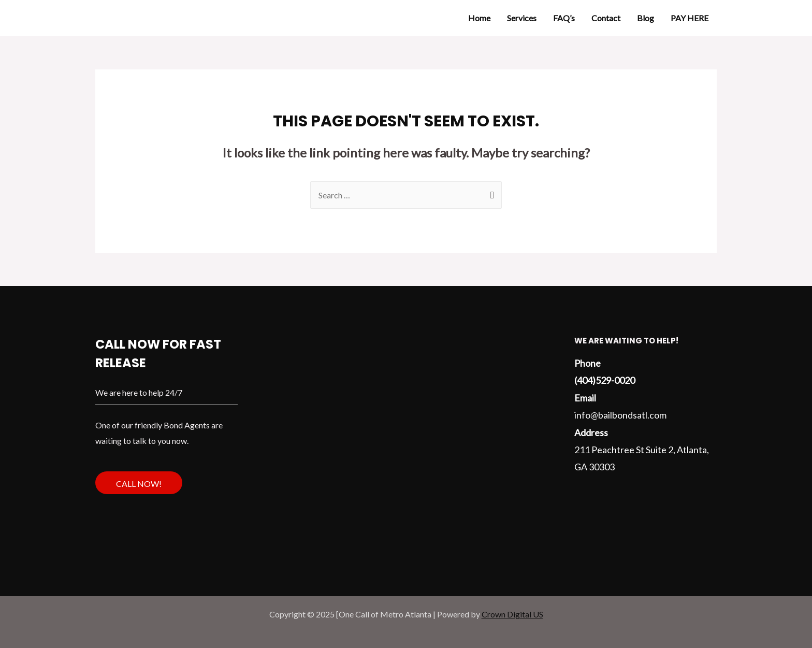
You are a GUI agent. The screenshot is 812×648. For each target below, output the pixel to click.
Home (479, 18)
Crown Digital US (512, 614)
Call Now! (139, 484)
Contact (606, 18)
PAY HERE (690, 18)
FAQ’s (564, 18)
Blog (646, 18)
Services (522, 18)
